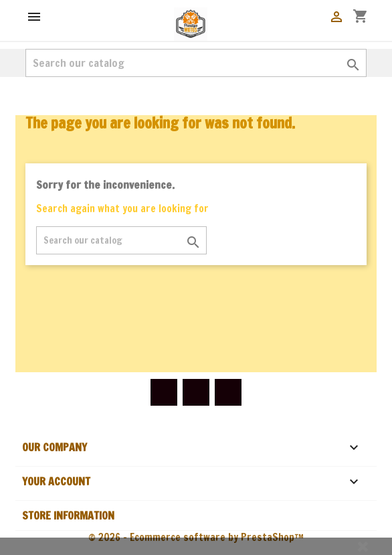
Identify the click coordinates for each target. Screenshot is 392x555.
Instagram (228, 392)
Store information (68, 516)
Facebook (164, 392)
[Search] (196, 63)
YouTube (196, 392)
